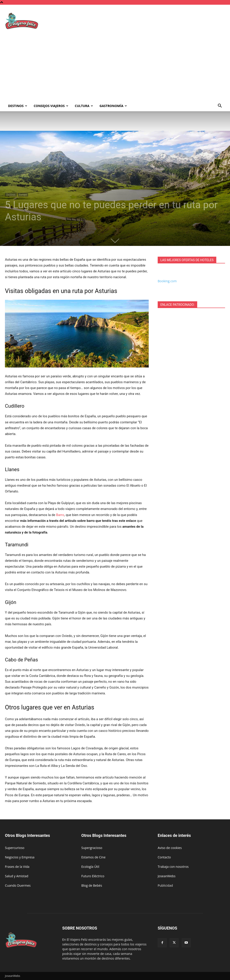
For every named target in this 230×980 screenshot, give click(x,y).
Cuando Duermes (18, 885)
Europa (23, 195)
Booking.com (167, 281)
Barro (60, 515)
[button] (220, 106)
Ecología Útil (90, 867)
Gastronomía (113, 106)
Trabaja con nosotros (173, 867)
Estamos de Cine (93, 857)
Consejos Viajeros (51, 106)
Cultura (84, 106)
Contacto (164, 857)
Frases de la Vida (17, 867)
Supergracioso (92, 848)
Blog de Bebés (92, 885)
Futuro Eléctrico (93, 876)
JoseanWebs (167, 876)
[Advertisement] (115, 67)
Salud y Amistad (17, 876)
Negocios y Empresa (20, 857)
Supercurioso (15, 848)
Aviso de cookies (170, 848)
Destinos (18, 106)
